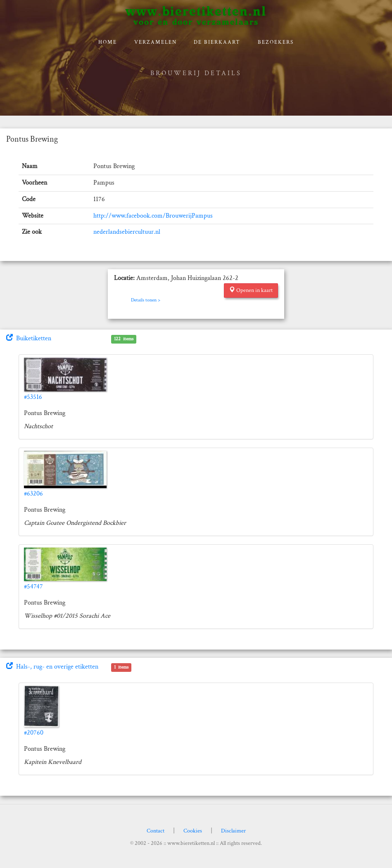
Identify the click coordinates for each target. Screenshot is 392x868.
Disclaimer (233, 831)
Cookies (193, 831)
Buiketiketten (29, 338)
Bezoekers (276, 42)
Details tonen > (146, 300)
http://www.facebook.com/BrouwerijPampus (153, 216)
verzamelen (156, 42)
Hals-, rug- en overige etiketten (52, 667)
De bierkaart (217, 42)
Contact (156, 831)
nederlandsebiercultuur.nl (127, 232)
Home (108, 42)
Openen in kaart (251, 290)
